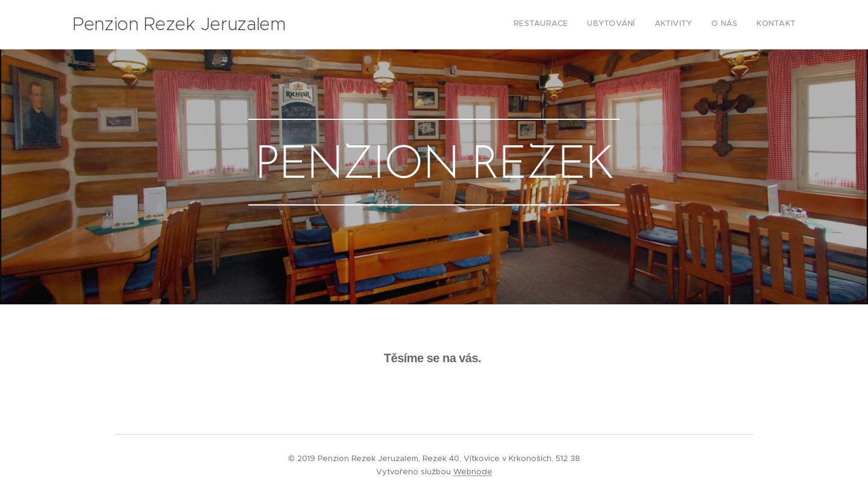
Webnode (473, 472)
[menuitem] (722, 25)
